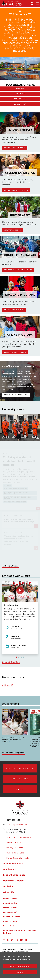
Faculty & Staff (10, 912)
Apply (20, 789)
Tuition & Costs (20, 99)
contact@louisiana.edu (17, 825)
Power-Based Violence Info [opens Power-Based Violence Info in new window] (19, 858)
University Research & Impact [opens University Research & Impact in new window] (16, 395)
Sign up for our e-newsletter (19, 837)
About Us (9, 892)
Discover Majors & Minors (15, 148)
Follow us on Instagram (13, 753)
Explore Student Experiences (16, 190)
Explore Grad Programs (14, 310)
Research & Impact (14, 881)
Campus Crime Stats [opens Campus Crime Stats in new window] (15, 853)
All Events (7, 685)
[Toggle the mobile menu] (38, 4)
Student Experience (14, 875)
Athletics (8, 886)
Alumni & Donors (11, 921)
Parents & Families (11, 917)
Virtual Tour (19, 104)
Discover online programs (15, 352)
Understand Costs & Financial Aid (18, 270)
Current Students (11, 903)
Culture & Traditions (11, 662)
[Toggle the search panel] (32, 4)
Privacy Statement (15, 848)
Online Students (10, 908)
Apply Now (20, 89)
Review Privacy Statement (20, 966)
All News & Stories (10, 566)
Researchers (9, 926)
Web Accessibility (14, 842)
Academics (9, 869)
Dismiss (20, 972)
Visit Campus (20, 94)
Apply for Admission (12, 230)
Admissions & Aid (13, 863)
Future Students (10, 898)
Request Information (20, 768)
